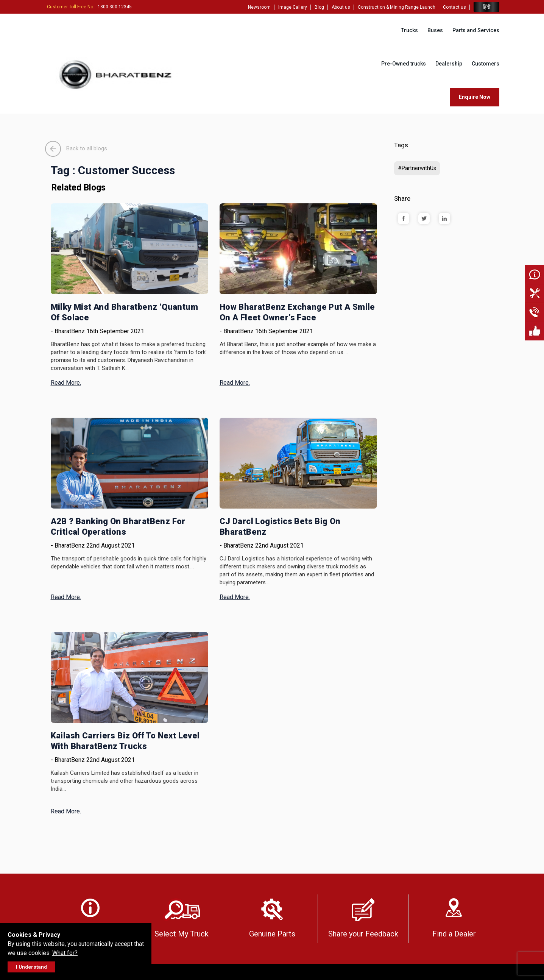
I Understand (31, 967)
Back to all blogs (76, 148)
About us (341, 7)
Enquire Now (475, 97)
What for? (65, 953)
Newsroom (259, 7)
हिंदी (486, 7)
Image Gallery (293, 7)
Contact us (454, 7)
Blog (319, 7)
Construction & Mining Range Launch (397, 7)
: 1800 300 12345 (89, 7)
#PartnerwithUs (417, 168)
